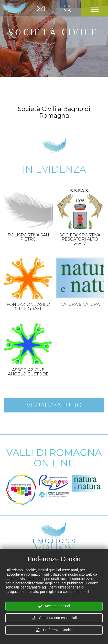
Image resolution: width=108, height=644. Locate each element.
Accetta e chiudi (54, 606)
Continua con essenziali (54, 618)
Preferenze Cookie (54, 630)
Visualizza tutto (54, 405)
